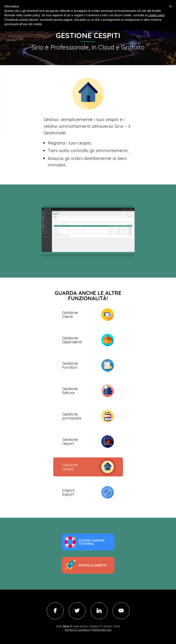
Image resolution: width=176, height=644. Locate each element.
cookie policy (156, 15)
